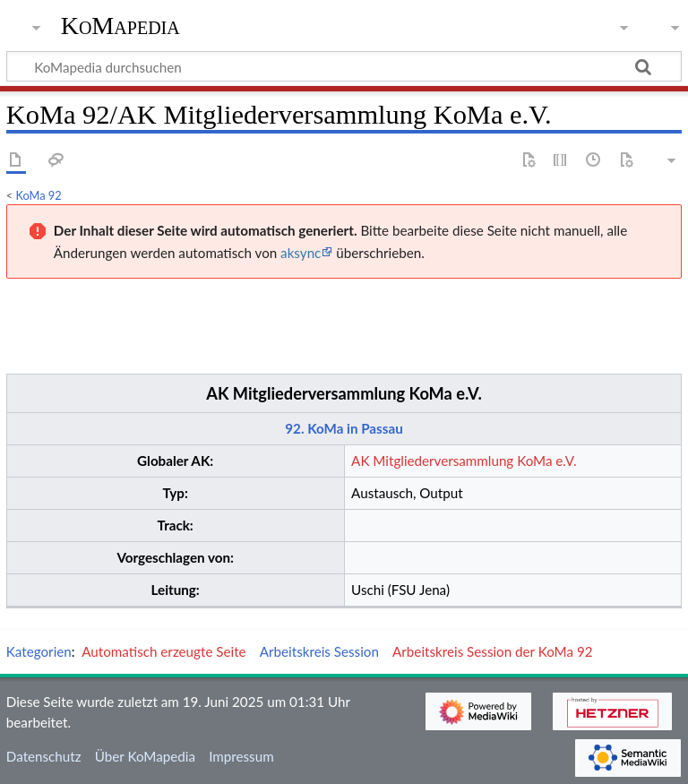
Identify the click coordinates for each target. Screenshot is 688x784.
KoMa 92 (39, 195)
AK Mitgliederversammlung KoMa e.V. (344, 393)
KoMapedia (120, 26)
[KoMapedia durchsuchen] (344, 66)
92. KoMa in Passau (344, 428)
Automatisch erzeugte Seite (163, 651)
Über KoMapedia (145, 756)
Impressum (241, 756)
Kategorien (39, 651)
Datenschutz (44, 756)
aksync (301, 253)
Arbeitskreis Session (319, 651)
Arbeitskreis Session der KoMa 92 (492, 651)
